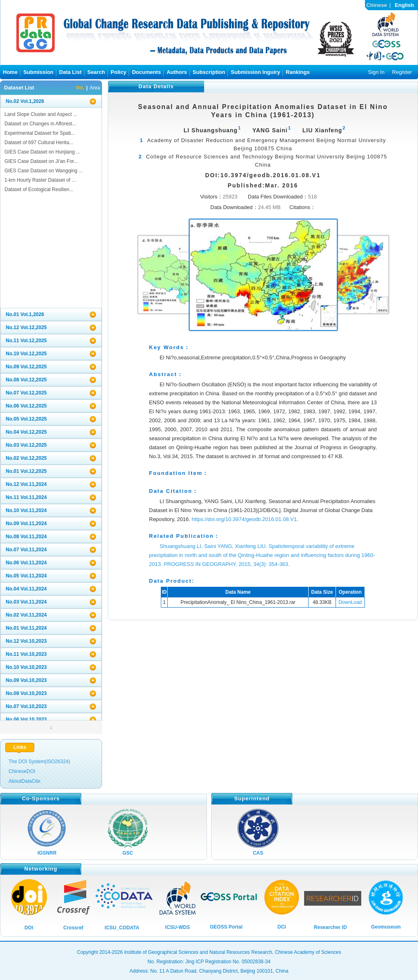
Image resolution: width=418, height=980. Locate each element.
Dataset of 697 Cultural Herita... (39, 143)
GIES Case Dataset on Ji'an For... (41, 161)
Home (10, 72)
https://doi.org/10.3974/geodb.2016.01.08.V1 (244, 519)
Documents (146, 72)
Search (96, 72)
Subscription (209, 72)
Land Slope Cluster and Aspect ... (41, 114)
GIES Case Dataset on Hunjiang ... (42, 152)
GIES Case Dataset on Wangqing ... (44, 171)
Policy (118, 72)
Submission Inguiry (255, 72)
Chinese (377, 5)
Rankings (298, 72)
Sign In (376, 72)
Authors (177, 72)
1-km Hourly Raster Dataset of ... (40, 180)
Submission (38, 72)
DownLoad (350, 602)
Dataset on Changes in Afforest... (40, 124)
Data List (70, 72)
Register (402, 72)
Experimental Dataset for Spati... (40, 133)
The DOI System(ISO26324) (39, 762)
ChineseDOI (22, 771)
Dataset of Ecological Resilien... (39, 189)
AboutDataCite (24, 781)
